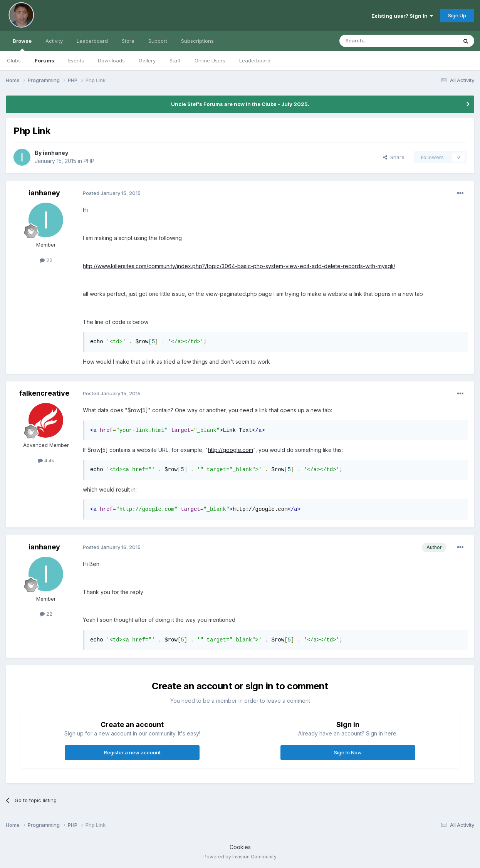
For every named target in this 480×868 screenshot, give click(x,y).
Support (158, 41)
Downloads (111, 60)
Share (394, 157)
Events (76, 60)
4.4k (46, 460)
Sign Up (457, 15)
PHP (89, 161)
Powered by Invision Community (240, 857)
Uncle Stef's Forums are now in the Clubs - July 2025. (240, 104)
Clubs (14, 60)
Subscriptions (197, 41)
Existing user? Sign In (402, 16)
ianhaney (55, 153)
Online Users (210, 60)
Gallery (147, 60)
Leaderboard (255, 60)
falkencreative (44, 393)
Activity (54, 41)
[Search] (379, 41)
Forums (44, 60)
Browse (22, 44)
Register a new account (132, 752)
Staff (175, 60)
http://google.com (231, 450)
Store (128, 41)
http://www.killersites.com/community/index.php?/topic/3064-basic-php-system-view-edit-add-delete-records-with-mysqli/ (239, 266)
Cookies (240, 847)
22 (46, 260)
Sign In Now (348, 752)
